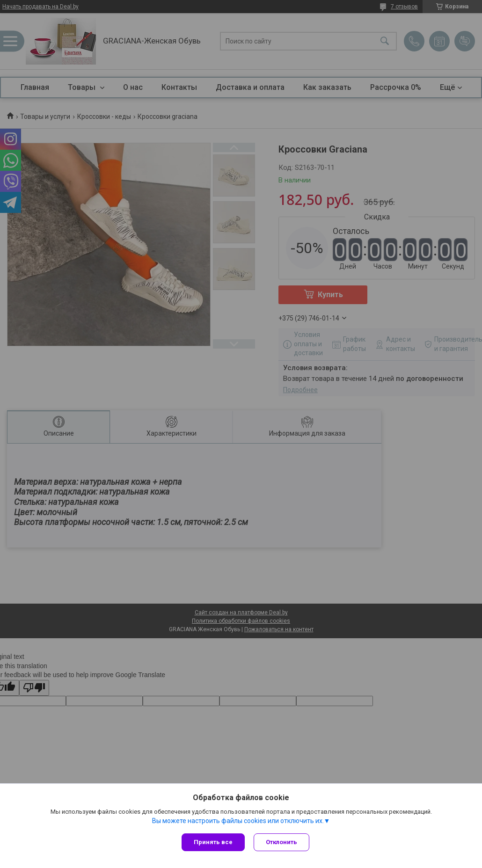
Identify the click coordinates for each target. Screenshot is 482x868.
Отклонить (282, 842)
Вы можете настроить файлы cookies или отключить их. (238, 821)
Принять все (213, 842)
